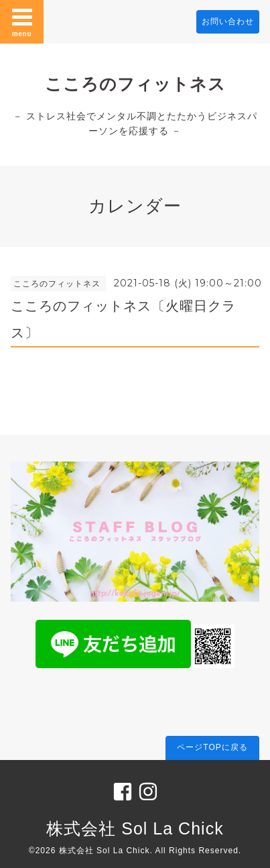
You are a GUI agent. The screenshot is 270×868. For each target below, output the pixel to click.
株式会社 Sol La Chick (135, 828)
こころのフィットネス (135, 84)
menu (22, 21)
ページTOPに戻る (212, 747)
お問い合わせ (228, 21)
